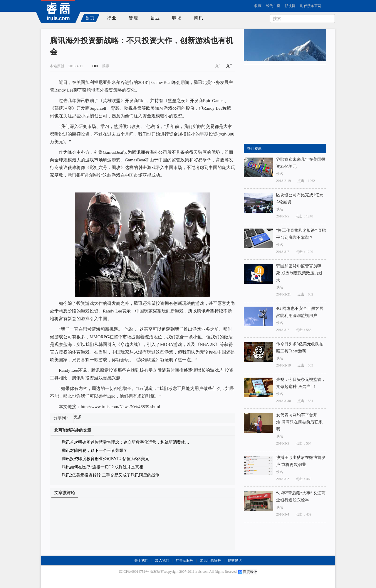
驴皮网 (290, 6)
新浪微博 (295, 35)
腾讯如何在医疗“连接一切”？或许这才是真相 (103, 467)
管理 (134, 18)
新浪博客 (273, 35)
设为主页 (273, 6)
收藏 (258, 6)
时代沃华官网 (311, 6)
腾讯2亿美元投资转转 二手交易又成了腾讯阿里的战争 (111, 475)
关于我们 (141, 560)
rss (254, 35)
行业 (112, 18)
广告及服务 (184, 560)
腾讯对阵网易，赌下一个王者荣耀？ (95, 451)
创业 (155, 18)
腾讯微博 (317, 35)
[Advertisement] (288, 104)
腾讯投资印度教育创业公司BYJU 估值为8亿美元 (105, 459)
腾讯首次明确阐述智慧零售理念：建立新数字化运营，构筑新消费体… (125, 442)
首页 (90, 18)
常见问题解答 (210, 560)
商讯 (199, 18)
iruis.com (202, 572)
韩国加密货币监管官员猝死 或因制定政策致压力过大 (299, 273)
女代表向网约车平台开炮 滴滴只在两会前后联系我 (299, 422)
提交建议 (235, 560)
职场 (177, 18)
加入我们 (162, 560)
